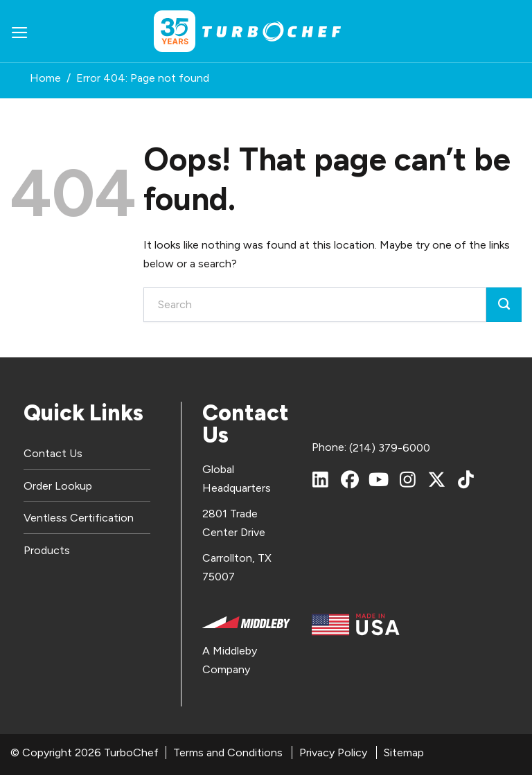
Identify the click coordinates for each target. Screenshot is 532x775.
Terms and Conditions (228, 752)
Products (47, 550)
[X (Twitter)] (437, 479)
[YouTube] (379, 479)
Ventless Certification (79, 518)
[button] (20, 32)
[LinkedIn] (321, 479)
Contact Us (53, 453)
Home (45, 78)
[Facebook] (350, 479)
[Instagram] (408, 479)
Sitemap (404, 752)
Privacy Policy (333, 752)
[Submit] (504, 305)
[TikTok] (466, 479)
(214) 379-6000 (390, 448)
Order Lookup (58, 486)
